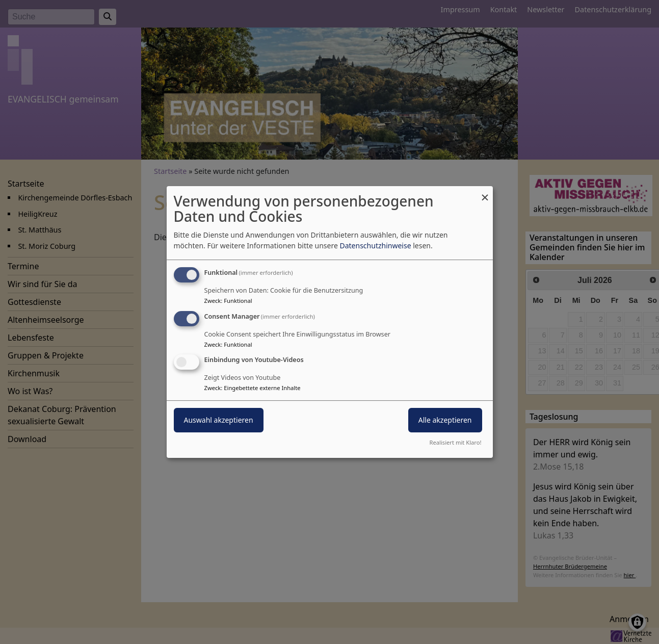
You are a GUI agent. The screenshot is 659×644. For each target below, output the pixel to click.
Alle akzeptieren (445, 420)
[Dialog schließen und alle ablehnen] (485, 192)
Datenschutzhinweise (375, 246)
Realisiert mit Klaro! (456, 442)
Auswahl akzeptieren (219, 420)
